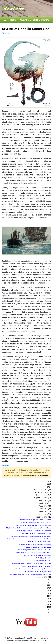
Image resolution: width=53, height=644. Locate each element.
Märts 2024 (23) (45, 514)
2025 (49, 484)
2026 (49, 481)
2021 (49, 585)
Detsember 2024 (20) (43, 490)
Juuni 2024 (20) (45, 506)
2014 (49, 604)
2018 (49, 593)
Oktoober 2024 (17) (43, 495)
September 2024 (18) (43, 498)
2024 (49, 487)
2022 (49, 582)
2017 (49, 596)
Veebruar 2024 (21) (44, 517)
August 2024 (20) (44, 501)
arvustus (5, 466)
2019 (49, 591)
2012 (49, 610)
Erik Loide (6, 33)
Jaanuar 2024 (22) (44, 577)
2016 (49, 599)
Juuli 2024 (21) (45, 503)
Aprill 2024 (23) (45, 511)
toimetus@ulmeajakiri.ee (38, 475)
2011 (49, 612)
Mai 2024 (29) (46, 509)
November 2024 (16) (43, 492)
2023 (49, 580)
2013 (49, 607)
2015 (49, 602)
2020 (49, 588)
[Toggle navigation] (5, 20)
